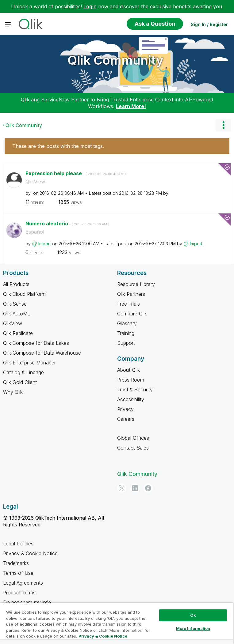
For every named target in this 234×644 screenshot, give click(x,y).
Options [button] (223, 125)
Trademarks (16, 563)
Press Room (131, 380)
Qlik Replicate (18, 333)
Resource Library (136, 284)
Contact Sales (133, 448)
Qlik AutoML (17, 314)
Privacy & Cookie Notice (30, 553)
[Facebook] (148, 488)
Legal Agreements (23, 583)
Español (35, 232)
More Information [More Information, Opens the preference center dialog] (193, 628)
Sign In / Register (209, 24)
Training (126, 333)
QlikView (35, 182)
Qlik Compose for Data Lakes (36, 343)
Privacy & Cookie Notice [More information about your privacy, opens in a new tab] (103, 636)
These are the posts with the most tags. (58, 146)
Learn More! (131, 106)
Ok (193, 615)
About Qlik (129, 370)
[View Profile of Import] (45, 244)
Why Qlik (13, 392)
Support (126, 343)
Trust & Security (135, 390)
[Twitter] (122, 488)
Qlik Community (115, 60)
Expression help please (76, 173)
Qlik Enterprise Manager (29, 363)
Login (90, 6)
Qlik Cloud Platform (24, 294)
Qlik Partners (131, 294)
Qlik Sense (15, 304)
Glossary (127, 323)
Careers (126, 419)
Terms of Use (18, 573)
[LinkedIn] (135, 488)
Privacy (125, 409)
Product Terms (19, 593)
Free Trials (129, 304)
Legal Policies (18, 544)
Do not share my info (28, 602)
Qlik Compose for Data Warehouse (42, 353)
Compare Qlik (132, 314)
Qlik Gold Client (20, 382)
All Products (16, 284)
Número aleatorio (67, 224)
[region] (117, 623)
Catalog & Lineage (23, 372)
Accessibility (131, 399)
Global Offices (133, 438)
